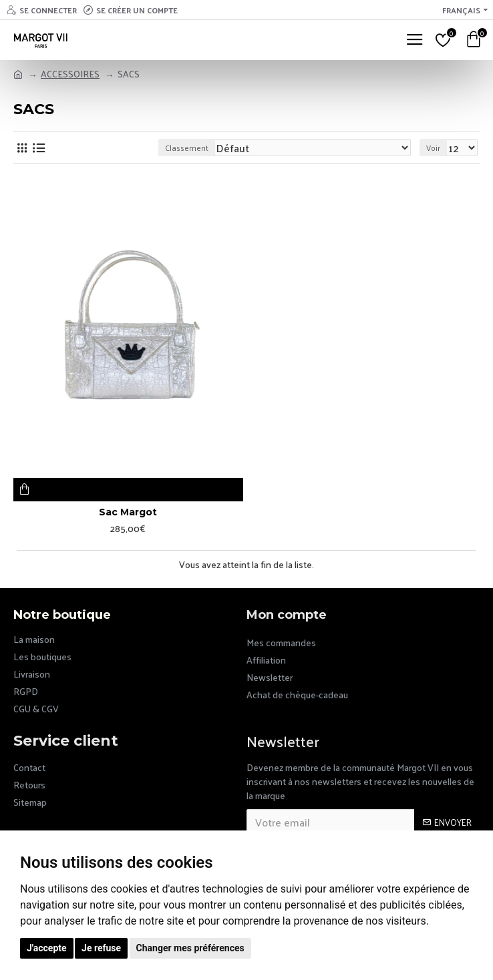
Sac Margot (128, 512)
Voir (433, 148)
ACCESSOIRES (70, 74)
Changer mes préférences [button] (190, 948)
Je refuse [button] (101, 948)
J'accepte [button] (47, 948)
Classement (187, 148)
